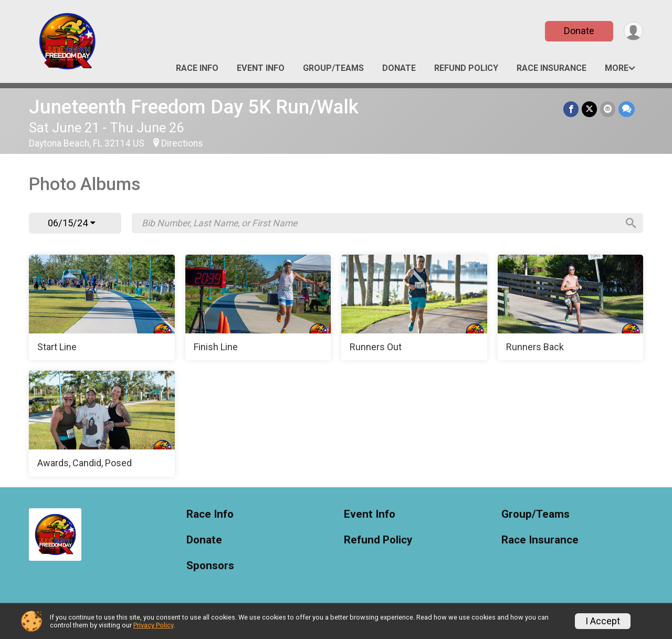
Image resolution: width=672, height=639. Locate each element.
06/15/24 (71, 223)
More (617, 68)
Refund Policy (466, 68)
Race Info (197, 68)
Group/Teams (333, 68)
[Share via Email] (608, 109)
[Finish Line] (258, 308)
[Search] (631, 223)
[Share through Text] (627, 109)
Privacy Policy (153, 625)
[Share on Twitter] (589, 109)
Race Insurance (552, 68)
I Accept (603, 621)
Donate (579, 31)
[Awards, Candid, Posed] (102, 424)
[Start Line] (102, 308)
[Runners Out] (414, 308)
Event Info (261, 68)
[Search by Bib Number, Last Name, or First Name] (380, 223)
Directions (182, 143)
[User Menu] (633, 31)
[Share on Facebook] (571, 109)
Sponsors (210, 566)
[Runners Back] (571, 308)
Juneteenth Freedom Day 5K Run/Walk (194, 107)
